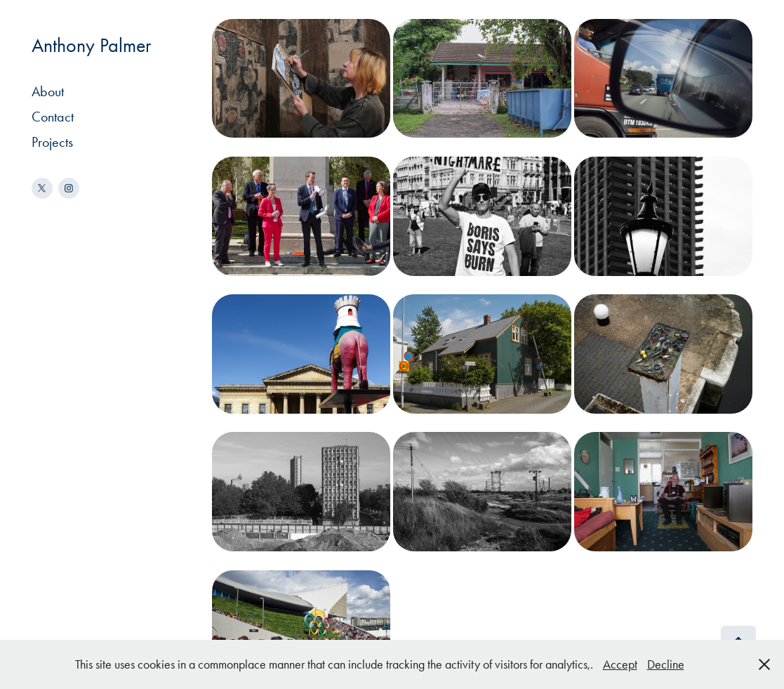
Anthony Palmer (91, 45)
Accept (620, 664)
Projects (52, 142)
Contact (53, 117)
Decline (666, 664)
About (48, 91)
